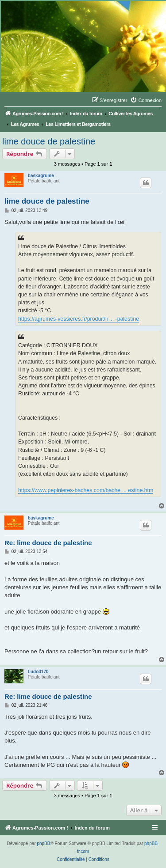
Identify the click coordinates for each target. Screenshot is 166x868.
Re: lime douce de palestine (48, 543)
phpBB (43, 843)
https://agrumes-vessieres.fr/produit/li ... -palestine (79, 319)
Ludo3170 (38, 672)
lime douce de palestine (49, 141)
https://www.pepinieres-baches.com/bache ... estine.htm (86, 490)
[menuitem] (146, 100)
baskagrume (41, 176)
